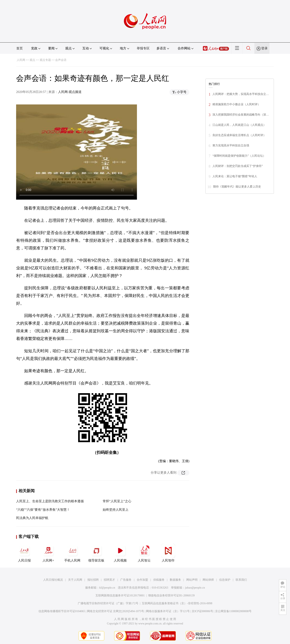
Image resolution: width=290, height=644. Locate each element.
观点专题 (45, 60)
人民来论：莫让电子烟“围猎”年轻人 (235, 176)
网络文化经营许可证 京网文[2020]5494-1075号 (116, 611)
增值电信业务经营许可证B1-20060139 (171, 596)
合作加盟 (142, 580)
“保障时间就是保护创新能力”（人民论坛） (239, 156)
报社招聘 (93, 580)
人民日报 (24, 553)
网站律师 (208, 580)
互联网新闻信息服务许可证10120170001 (120, 596)
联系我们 (241, 580)
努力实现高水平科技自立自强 (231, 145)
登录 (264, 48)
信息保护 (225, 580)
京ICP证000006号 (202, 611)
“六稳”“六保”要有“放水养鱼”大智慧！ (43, 510)
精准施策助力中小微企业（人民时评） (236, 104)
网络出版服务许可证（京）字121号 (168, 611)
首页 (20, 48)
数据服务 (175, 580)
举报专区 (143, 48)
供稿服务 (159, 580)
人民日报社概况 (53, 580)
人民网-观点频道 (70, 92)
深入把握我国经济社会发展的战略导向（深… (241, 115)
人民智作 (168, 553)
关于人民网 (75, 580)
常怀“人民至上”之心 (117, 501)
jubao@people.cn (195, 588)
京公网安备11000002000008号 (233, 611)
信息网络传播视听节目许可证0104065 (62, 611)
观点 (32, 60)
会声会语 (61, 60)
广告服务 (126, 580)
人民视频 (120, 553)
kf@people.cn (107, 588)
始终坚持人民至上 (116, 510)
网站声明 (192, 580)
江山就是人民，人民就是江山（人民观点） (239, 125)
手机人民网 (72, 553)
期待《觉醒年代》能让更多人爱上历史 (237, 187)
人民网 (21, 60)
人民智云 (144, 553)
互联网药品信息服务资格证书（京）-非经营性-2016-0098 (177, 603)
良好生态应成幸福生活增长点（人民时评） (239, 135)
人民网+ (48, 553)
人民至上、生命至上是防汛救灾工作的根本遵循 (50, 501)
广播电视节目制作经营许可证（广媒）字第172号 (108, 603)
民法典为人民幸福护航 (32, 518)
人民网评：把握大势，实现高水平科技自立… (241, 94)
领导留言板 (96, 553)
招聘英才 (109, 580)
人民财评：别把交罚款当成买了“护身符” (238, 166)
